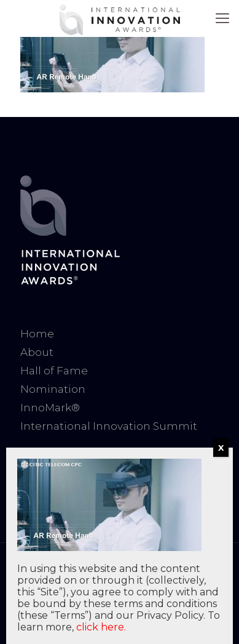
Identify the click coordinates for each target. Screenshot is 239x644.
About (37, 352)
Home (37, 334)
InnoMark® (50, 408)
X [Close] (221, 448)
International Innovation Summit (109, 426)
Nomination (53, 389)
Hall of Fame (54, 371)
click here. (101, 627)
